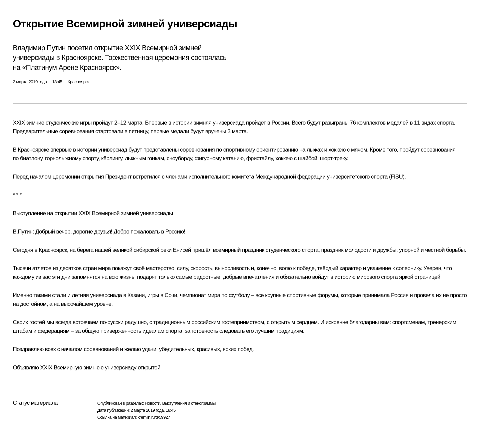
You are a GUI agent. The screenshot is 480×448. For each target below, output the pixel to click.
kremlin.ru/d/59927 (154, 417)
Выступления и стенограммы (189, 403)
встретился (147, 177)
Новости (152, 403)
